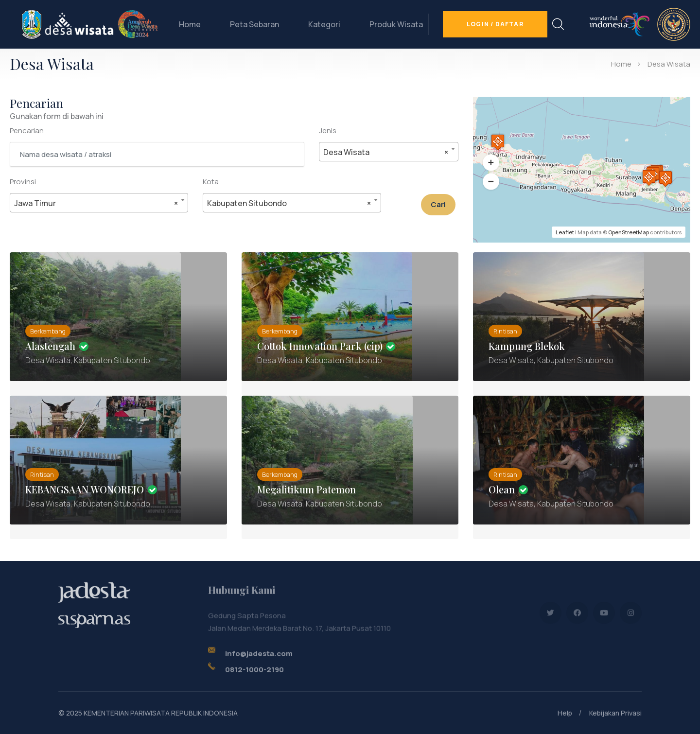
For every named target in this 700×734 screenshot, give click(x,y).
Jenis (328, 131)
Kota (211, 182)
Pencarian (27, 131)
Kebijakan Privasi (615, 713)
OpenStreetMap (629, 232)
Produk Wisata (396, 24)
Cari (438, 204)
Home (190, 24)
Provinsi (23, 182)
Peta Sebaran (254, 24)
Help (565, 713)
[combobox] (389, 152)
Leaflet (565, 232)
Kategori (324, 24)
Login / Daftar (495, 24)
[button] (491, 163)
